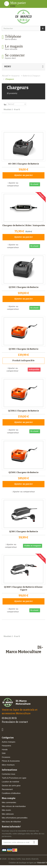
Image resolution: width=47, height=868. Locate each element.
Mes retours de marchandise (14, 806)
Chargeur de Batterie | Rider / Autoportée (24, 225)
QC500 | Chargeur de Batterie (23, 472)
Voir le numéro (11, 39)
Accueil (5, 76)
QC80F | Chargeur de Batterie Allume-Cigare (24, 588)
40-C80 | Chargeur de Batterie (24, 164)
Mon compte (9, 798)
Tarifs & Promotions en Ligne (14, 778)
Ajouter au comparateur (24, 492)
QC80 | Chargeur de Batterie (24, 532)
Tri (5, 105)
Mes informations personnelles (15, 818)
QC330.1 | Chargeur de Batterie (23, 411)
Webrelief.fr (42, 863)
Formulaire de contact (15, 722)
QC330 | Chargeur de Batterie (23, 349)
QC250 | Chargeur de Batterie (24, 287)
